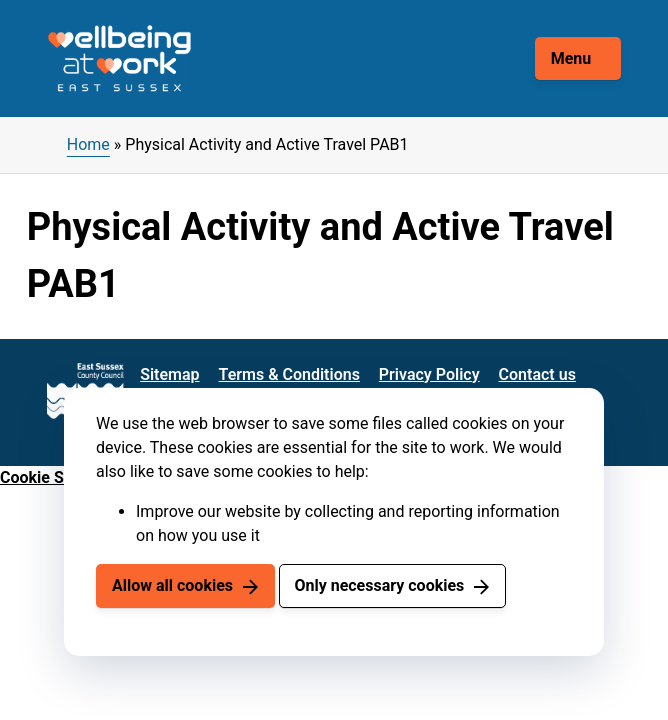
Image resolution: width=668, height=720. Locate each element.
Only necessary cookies (379, 585)
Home (88, 144)
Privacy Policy (429, 374)
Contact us (537, 374)
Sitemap (169, 374)
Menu (571, 58)
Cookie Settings (57, 477)
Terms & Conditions (289, 374)
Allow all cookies (172, 585)
